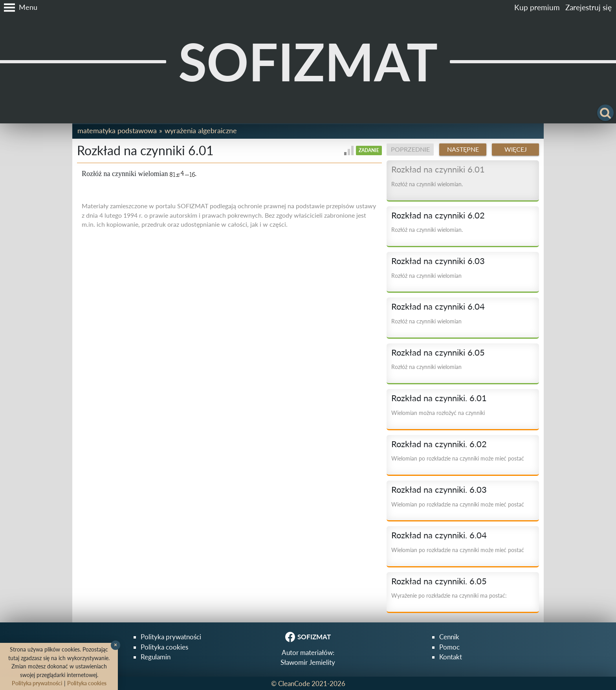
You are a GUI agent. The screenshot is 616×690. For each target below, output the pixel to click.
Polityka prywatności (171, 637)
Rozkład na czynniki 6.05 (438, 352)
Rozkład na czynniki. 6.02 (439, 444)
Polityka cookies (164, 647)
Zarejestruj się (588, 7)
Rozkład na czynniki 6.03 (438, 261)
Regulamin (156, 657)
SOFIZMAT (308, 61)
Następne (463, 149)
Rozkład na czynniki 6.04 (438, 306)
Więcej (516, 149)
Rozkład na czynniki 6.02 (438, 215)
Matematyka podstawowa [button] (117, 130)
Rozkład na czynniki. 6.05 (439, 581)
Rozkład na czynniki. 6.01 (439, 398)
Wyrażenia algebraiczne (201, 130)
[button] (19, 7)
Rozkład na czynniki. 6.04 (439, 535)
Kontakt (451, 657)
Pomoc (449, 647)
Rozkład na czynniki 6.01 (438, 169)
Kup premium (537, 7)
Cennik (449, 637)
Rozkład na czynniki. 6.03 (439, 490)
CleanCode (294, 684)
